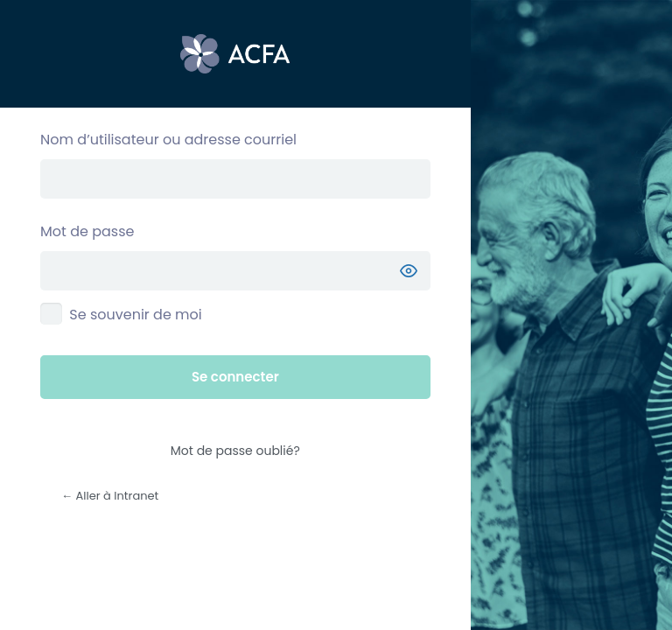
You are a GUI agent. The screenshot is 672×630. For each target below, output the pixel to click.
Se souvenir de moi (135, 315)
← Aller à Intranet (110, 496)
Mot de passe (87, 231)
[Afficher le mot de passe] (409, 271)
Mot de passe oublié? (235, 451)
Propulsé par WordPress (235, 54)
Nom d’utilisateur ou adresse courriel (168, 140)
